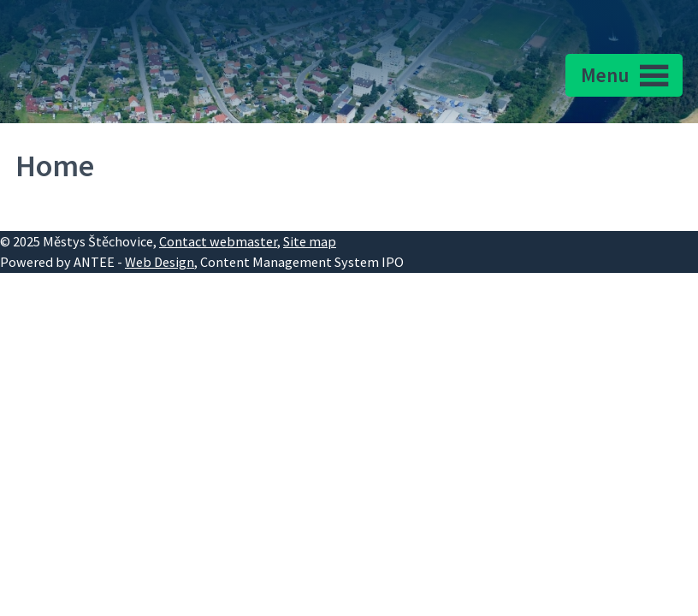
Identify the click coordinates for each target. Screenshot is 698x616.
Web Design (160, 262)
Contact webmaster (218, 241)
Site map (310, 241)
